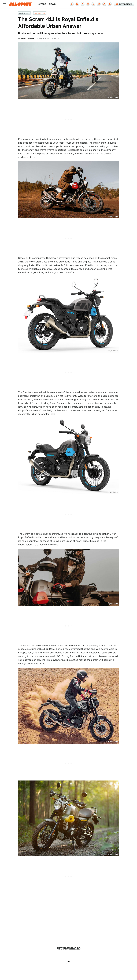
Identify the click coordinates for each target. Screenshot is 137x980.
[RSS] (110, 4)
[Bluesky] (77, 4)
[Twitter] (88, 4)
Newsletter (124, 4)
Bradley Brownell (28, 38)
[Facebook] (72, 4)
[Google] (104, 4)
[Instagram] (99, 4)
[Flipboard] (83, 4)
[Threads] (93, 4)
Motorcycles (40, 13)
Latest (42, 4)
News (52, 4)
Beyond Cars (24, 13)
